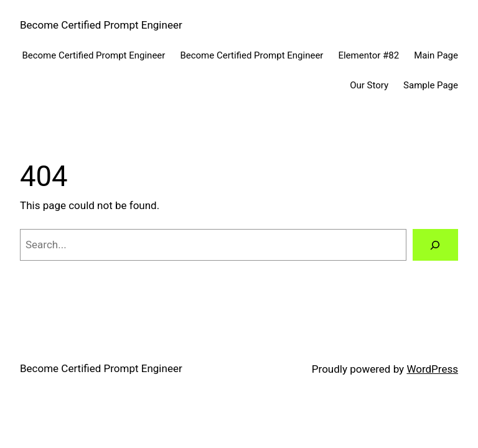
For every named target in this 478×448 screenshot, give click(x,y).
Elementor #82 (368, 55)
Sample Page (431, 85)
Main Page (436, 55)
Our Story (369, 85)
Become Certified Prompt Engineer (101, 25)
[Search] (435, 245)
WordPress (432, 369)
